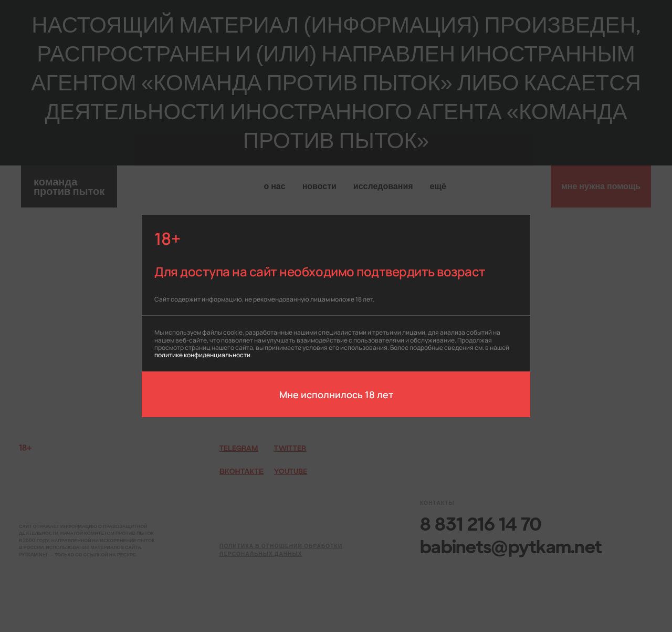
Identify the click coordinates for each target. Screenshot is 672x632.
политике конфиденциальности (202, 354)
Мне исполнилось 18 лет (336, 394)
